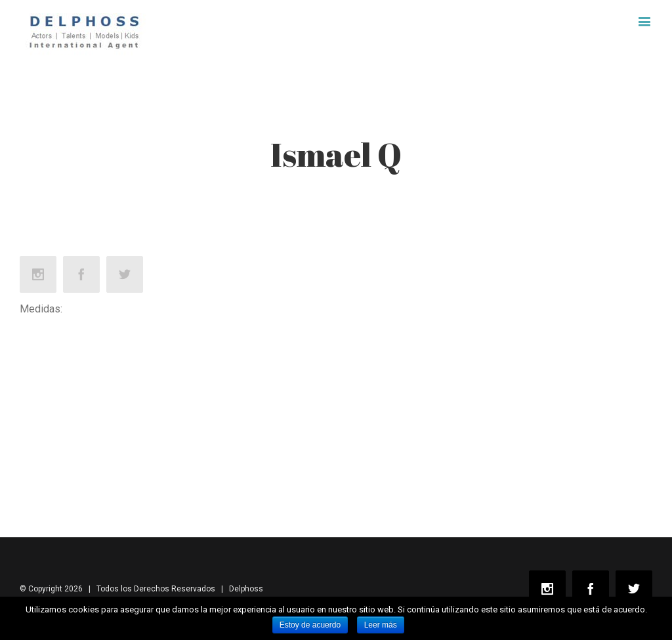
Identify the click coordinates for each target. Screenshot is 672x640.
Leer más (381, 625)
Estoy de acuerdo (310, 625)
